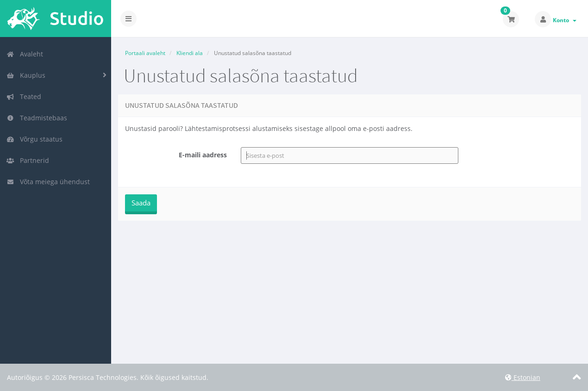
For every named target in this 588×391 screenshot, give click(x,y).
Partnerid (28, 160)
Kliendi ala (190, 53)
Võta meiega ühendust (48, 182)
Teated (24, 96)
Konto (565, 20)
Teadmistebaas (37, 118)
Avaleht (25, 54)
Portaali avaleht (145, 53)
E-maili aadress (203, 155)
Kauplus (26, 75)
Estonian (523, 377)
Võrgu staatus (34, 139)
